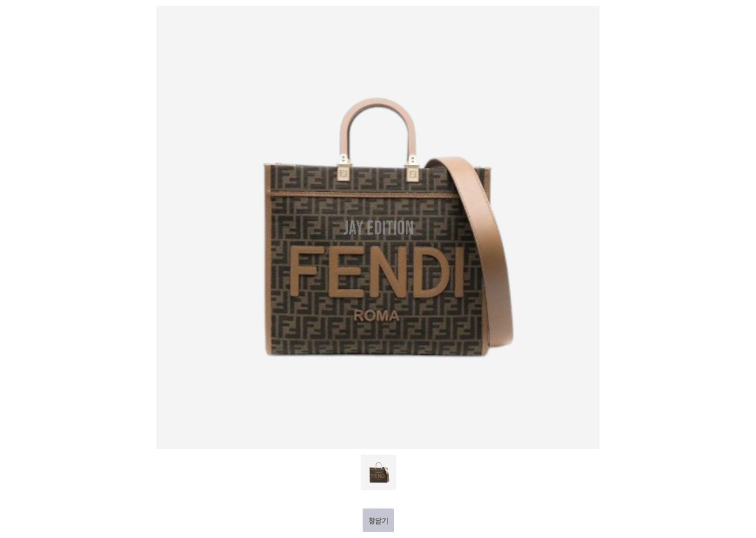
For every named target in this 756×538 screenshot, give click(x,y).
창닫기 (378, 521)
